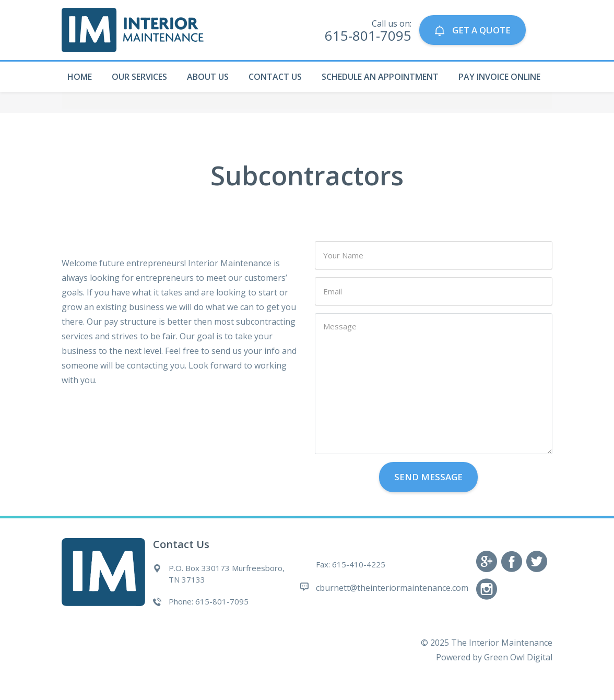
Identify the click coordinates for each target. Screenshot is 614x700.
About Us (208, 77)
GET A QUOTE (472, 30)
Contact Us (275, 77)
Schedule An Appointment (380, 77)
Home (80, 77)
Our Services (139, 77)
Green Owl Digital (518, 657)
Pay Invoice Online (499, 77)
